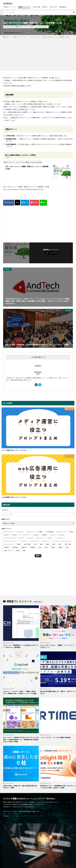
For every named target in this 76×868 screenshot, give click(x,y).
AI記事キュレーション (9, 7)
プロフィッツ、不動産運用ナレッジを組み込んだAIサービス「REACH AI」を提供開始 (21, 646)
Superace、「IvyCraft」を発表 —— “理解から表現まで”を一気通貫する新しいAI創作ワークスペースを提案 (20, 692)
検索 (38, 555)
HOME (7, 37)
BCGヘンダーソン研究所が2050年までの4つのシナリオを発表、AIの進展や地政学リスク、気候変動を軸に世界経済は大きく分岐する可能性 (21, 740)
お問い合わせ (53, 7)
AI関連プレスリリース (24, 7)
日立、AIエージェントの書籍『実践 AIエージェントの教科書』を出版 (50, 37)
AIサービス (36, 27)
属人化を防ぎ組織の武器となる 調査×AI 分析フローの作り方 (58, 692)
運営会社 (45, 7)
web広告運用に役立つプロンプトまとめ (14, 497)
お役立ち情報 (36, 7)
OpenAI (41, 27)
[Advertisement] (38, 54)
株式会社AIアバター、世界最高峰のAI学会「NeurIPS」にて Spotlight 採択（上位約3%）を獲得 (58, 787)
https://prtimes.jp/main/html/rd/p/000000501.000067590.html (23, 189)
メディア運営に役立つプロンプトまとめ (14, 450)
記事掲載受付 (63, 7)
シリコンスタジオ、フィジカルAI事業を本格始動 (55, 737)
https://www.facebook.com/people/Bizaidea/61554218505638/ (27, 816)
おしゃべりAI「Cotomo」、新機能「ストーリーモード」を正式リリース (58, 646)
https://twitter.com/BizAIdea (12, 814)
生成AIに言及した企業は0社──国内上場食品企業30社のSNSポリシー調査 (20, 787)
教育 (45, 27)
